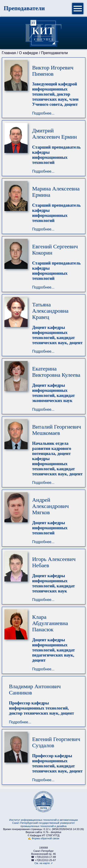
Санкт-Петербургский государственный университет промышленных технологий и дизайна (43, 824)
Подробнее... (43, 113)
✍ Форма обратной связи (44, 838)
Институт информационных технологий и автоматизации (43, 820)
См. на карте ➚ (43, 863)
